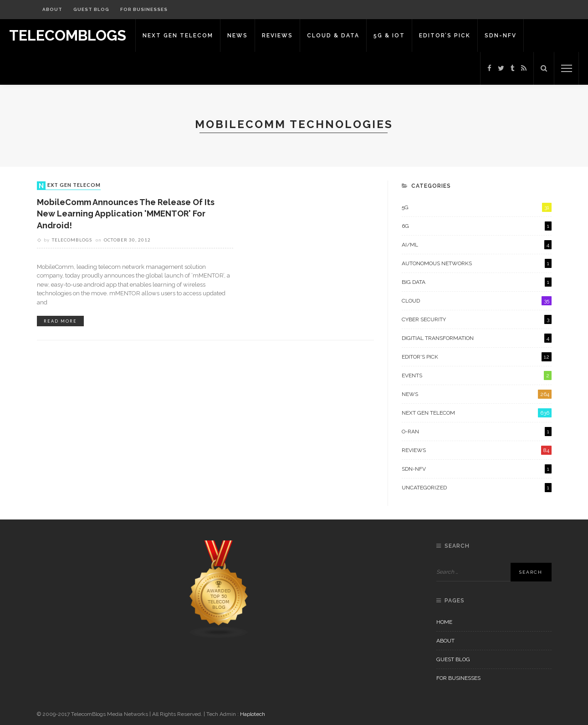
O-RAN (477, 432)
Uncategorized (477, 488)
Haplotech (253, 714)
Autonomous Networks (477, 263)
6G (477, 226)
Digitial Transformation (477, 338)
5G (477, 207)
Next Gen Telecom (178, 36)
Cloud (477, 301)
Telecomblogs (72, 240)
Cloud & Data (333, 36)
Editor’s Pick (445, 36)
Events (477, 375)
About (52, 9)
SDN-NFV (501, 36)
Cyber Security (477, 319)
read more (60, 321)
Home (444, 622)
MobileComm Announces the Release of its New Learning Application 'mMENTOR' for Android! (126, 213)
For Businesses (144, 9)
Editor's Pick (477, 357)
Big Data (477, 282)
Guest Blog (91, 9)
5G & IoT (389, 36)
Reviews (277, 36)
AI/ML (477, 245)
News (238, 36)
